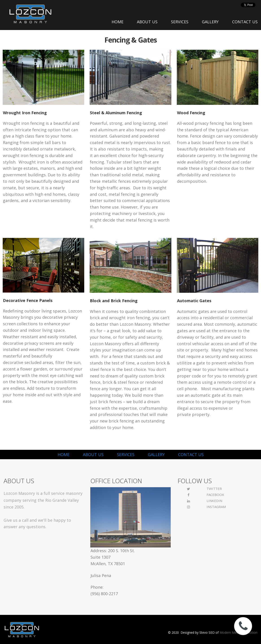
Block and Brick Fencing (114, 301)
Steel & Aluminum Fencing (116, 113)
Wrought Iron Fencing (25, 113)
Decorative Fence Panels (28, 300)
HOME (118, 22)
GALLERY (210, 22)
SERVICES (180, 22)
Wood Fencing (191, 113)
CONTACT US (245, 22)
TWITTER (214, 489)
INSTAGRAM (216, 507)
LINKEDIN (214, 501)
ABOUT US (147, 22)
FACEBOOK (215, 495)
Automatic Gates (194, 301)
